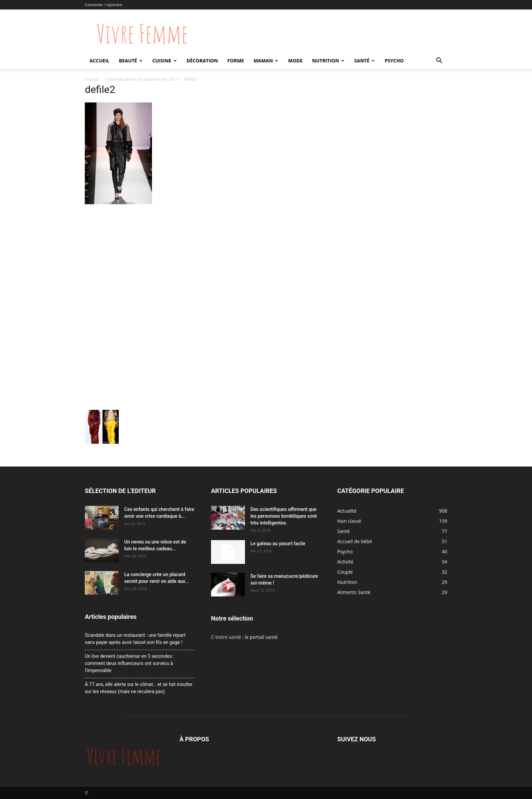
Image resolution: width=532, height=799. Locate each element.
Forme (236, 61)
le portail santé (261, 637)
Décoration (202, 61)
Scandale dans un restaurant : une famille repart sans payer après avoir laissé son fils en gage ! (135, 639)
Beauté (130, 61)
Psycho (394, 61)
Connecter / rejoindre (103, 5)
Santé (365, 61)
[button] (439, 61)
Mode (295, 61)
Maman (266, 61)
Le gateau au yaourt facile (278, 544)
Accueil (99, 61)
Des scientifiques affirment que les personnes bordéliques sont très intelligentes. (284, 516)
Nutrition (328, 61)
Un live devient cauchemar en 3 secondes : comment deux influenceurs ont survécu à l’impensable (130, 663)
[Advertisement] (203, 257)
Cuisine (165, 61)
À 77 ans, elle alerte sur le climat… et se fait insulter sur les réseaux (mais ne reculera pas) (139, 688)
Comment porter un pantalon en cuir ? (141, 79)
